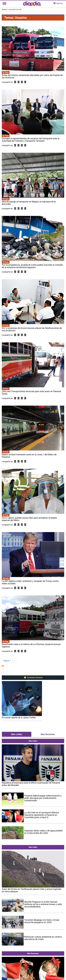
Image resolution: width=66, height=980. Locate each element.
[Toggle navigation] (4, 3)
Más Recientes (48, 734)
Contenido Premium (33, 678)
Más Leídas (17, 734)
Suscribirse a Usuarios (3, 666)
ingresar (58, 3)
